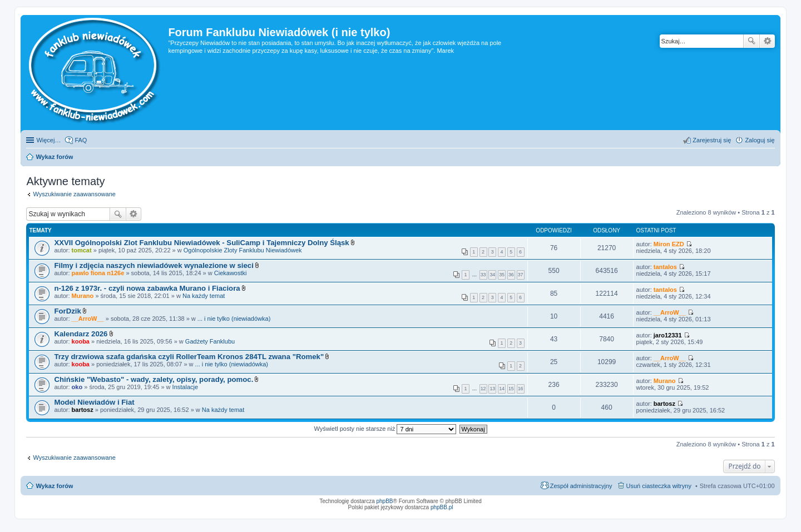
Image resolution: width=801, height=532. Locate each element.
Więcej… (48, 140)
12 (483, 389)
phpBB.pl (442, 507)
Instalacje (185, 387)
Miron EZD (669, 244)
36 (511, 275)
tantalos (665, 267)
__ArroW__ (88, 319)
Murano (83, 296)
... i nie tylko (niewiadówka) (234, 319)
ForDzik (67, 311)
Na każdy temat (204, 296)
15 (511, 389)
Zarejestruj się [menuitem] (712, 140)
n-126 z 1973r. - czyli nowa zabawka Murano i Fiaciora (147, 288)
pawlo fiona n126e (98, 273)
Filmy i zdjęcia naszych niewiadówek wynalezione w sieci (154, 265)
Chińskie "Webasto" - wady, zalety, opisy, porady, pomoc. (154, 379)
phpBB (385, 501)
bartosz (83, 410)
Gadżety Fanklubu (210, 341)
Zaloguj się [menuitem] (760, 140)
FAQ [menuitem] (81, 140)
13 (492, 389)
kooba (81, 341)
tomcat (82, 250)
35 (502, 275)
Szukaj (751, 41)
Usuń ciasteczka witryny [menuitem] (659, 486)
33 (483, 275)
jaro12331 (668, 335)
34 (492, 275)
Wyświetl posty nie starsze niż (385, 429)
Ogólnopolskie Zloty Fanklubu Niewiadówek (243, 250)
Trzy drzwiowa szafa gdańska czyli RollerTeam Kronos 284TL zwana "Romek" (189, 357)
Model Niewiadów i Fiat (94, 402)
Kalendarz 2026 (81, 334)
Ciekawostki (231, 273)
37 (521, 275)
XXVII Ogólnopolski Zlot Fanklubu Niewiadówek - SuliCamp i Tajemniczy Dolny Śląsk (201, 243)
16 (521, 389)
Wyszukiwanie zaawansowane (767, 41)
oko (77, 387)
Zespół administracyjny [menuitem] (581, 486)
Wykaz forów (54, 486)
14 (502, 389)
